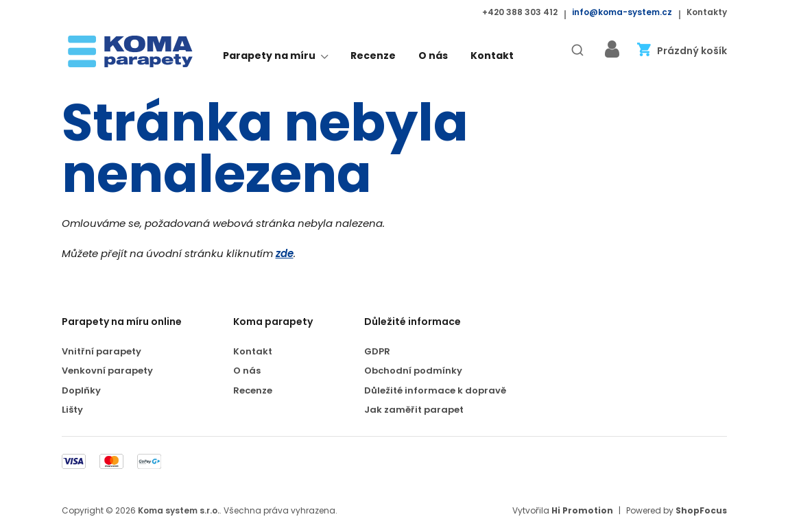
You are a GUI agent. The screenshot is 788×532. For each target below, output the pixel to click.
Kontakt (492, 56)
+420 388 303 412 (520, 12)
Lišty (72, 410)
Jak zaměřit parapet (414, 410)
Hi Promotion (582, 511)
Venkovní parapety (107, 371)
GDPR (377, 352)
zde (285, 254)
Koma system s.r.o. (179, 511)
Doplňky (81, 391)
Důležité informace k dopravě (435, 391)
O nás (433, 56)
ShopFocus (701, 511)
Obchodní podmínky (413, 371)
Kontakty (707, 12)
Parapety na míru (275, 57)
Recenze (373, 56)
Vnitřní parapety (102, 352)
